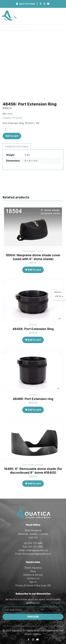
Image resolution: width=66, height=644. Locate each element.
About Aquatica (33, 568)
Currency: (58, 292)
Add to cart (12, 136)
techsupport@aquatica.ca (37, 554)
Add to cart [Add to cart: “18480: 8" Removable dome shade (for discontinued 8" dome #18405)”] (35, 484)
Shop (33, 571)
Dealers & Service (33, 575)
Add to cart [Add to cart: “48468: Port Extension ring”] (35, 410)
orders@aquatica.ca (37, 550)
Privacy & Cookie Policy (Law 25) (33, 585)
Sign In (33, 582)
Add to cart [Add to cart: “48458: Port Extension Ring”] (35, 340)
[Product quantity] (7, 129)
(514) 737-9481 (27, 4)
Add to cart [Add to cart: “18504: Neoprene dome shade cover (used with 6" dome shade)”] (35, 270)
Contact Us (33, 578)
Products (17, 118)
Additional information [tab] (17, 147)
